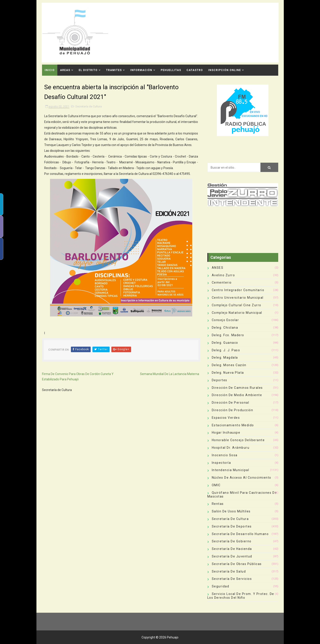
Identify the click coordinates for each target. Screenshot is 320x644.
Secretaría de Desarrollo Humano (240, 534)
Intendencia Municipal (231, 470)
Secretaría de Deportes (232, 526)
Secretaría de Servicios (232, 579)
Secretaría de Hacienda (232, 549)
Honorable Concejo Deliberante (238, 440)
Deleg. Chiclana (225, 328)
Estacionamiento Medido (233, 425)
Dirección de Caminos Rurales (237, 388)
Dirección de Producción (233, 410)
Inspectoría (221, 463)
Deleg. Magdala (225, 358)
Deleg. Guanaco (225, 343)
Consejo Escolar (225, 320)
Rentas (218, 504)
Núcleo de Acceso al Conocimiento (242, 478)
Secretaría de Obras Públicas (237, 564)
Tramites (114, 70)
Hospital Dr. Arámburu (231, 448)
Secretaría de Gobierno (232, 541)
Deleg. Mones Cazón (229, 365)
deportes (220, 380)
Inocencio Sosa (225, 455)
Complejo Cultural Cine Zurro (237, 305)
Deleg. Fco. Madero (228, 335)
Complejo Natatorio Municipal (237, 313)
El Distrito (88, 70)
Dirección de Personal (231, 403)
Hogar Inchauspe (226, 433)
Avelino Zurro (223, 275)
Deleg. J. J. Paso (226, 350)
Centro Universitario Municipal (238, 298)
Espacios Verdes (226, 418)
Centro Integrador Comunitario (238, 290)
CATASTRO (195, 70)
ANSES (218, 268)
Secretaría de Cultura (89, 106)
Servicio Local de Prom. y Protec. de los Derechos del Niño (241, 596)
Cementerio (222, 282)
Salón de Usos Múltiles (231, 511)
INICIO (50, 70)
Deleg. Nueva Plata (228, 373)
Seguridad (221, 586)
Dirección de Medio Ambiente (237, 395)
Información (141, 70)
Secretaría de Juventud (232, 556)
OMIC (216, 485)
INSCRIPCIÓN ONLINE (225, 70)
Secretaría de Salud (229, 571)
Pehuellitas (171, 70)
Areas (65, 70)
